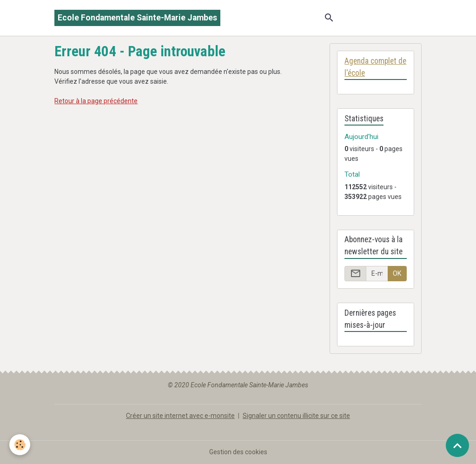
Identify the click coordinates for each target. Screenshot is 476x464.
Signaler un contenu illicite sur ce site (296, 416)
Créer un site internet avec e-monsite (180, 416)
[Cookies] (20, 445)
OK (397, 273)
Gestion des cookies (238, 452)
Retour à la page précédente (96, 101)
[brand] (137, 18)
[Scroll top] (457, 445)
